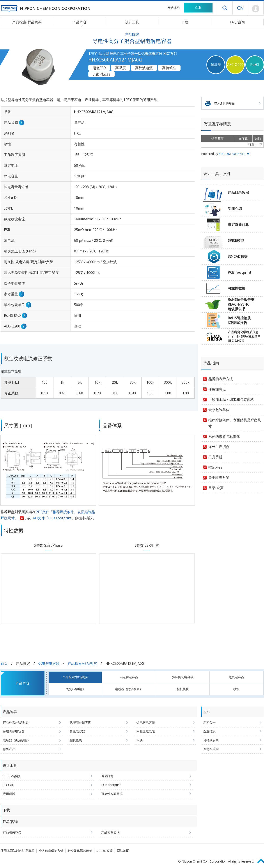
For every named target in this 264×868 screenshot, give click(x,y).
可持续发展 (211, 740)
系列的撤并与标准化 (224, 436)
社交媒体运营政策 (80, 851)
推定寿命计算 (238, 224)
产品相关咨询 (110, 832)
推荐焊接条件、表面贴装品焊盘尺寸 (235, 423)
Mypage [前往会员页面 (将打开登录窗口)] (256, 9)
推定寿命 (215, 467)
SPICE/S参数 (12, 776)
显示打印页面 (224, 103)
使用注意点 (217, 389)
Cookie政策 (105, 851)
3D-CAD (9, 785)
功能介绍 (235, 208)
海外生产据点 (219, 447)
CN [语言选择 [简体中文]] (240, 8)
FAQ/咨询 (237, 22)
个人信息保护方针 (51, 851)
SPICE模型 (236, 240)
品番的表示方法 (221, 379)
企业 (198, 7)
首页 (4, 663)
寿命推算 (107, 776)
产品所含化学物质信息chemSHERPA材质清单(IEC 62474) (244, 336)
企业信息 (209, 731)
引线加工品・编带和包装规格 (231, 399)
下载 (185, 22)
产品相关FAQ (12, 832)
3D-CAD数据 (238, 256)
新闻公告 (209, 722)
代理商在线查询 (80, 722)
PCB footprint (240, 272)
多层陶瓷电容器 (183, 677)
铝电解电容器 (49, 663)
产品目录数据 (238, 192)
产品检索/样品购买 (82, 663)
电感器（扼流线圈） (129, 689)
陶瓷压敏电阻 (75, 689)
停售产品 (9, 749)
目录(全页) (216, 488)
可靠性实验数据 (112, 794)
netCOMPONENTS (232, 154)
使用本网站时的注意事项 (18, 851)
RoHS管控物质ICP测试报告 (239, 320)
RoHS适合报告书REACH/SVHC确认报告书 (241, 304)
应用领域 (9, 794)
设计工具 (132, 22)
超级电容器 (236, 677)
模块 (236, 689)
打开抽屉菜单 (225, 8)
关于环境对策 (219, 478)
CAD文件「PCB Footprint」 (53, 518)
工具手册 (215, 457)
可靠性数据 (237, 288)
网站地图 (174, 8)
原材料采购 (211, 749)
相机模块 (183, 689)
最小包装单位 (219, 410)
